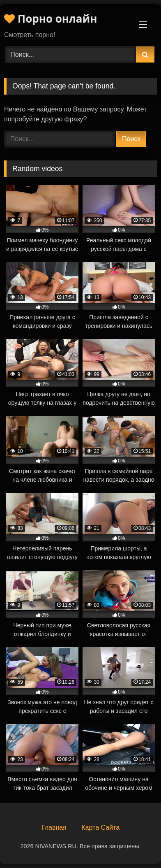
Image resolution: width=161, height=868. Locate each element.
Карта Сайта (100, 827)
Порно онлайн (51, 19)
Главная (54, 827)
